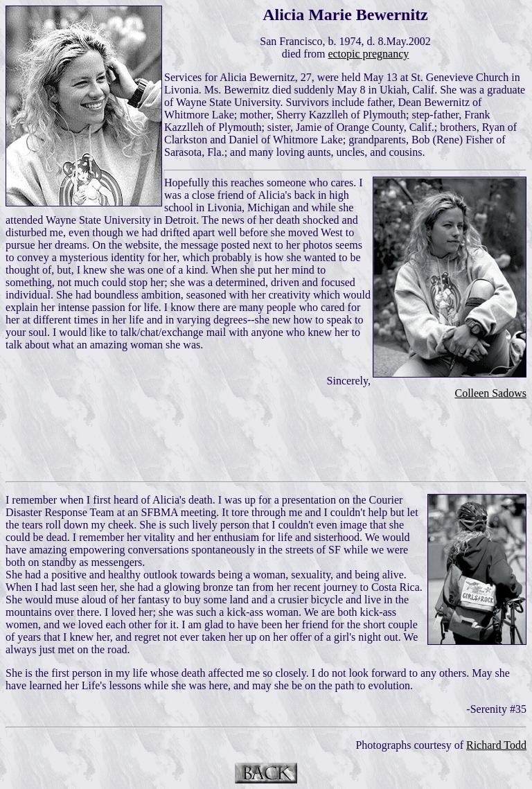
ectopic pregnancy (368, 54)
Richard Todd (496, 745)
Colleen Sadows (490, 393)
